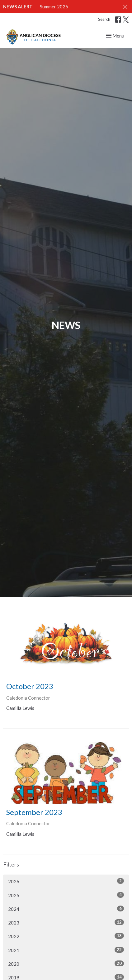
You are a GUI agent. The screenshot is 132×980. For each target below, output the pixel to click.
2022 (66, 936)
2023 (66, 922)
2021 (66, 950)
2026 (66, 881)
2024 (66, 909)
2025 (66, 895)
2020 (66, 964)
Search (104, 19)
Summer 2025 (54, 7)
